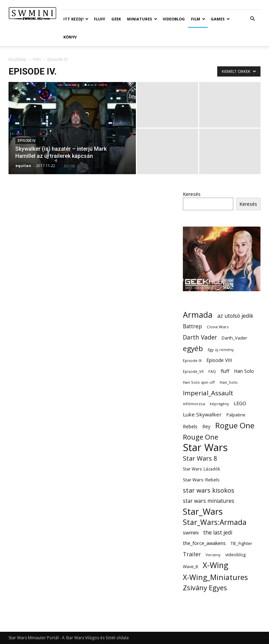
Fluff (100, 19)
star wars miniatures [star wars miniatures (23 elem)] (209, 501)
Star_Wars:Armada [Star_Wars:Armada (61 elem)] (215, 522)
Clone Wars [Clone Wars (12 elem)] (218, 327)
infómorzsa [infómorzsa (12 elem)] (194, 404)
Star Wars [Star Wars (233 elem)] (205, 448)
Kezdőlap (18, 59)
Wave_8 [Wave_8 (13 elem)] (190, 567)
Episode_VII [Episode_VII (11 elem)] (193, 371)
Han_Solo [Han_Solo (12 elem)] (229, 382)
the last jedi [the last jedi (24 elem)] (218, 533)
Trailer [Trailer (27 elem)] (192, 554)
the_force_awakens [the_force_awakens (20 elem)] (204, 543)
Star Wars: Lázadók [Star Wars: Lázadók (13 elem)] (201, 469)
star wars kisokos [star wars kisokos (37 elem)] (209, 490)
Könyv (70, 37)
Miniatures (142, 19)
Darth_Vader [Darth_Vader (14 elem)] (234, 338)
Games (220, 19)
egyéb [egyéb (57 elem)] (193, 349)
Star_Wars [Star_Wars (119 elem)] (203, 511)
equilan (23, 166)
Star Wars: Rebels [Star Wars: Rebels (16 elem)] (201, 480)
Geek (116, 19)
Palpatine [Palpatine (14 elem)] (236, 415)
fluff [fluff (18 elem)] (225, 371)
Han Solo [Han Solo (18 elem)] (244, 371)
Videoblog (174, 19)
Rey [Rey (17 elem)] (206, 426)
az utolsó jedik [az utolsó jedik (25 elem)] (235, 316)
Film (198, 19)
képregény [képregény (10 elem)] (219, 404)
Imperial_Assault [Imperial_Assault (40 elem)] (208, 393)
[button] (252, 19)
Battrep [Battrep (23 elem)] (192, 326)
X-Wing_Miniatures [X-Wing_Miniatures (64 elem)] (215, 577)
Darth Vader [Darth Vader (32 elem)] (200, 337)
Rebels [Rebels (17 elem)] (190, 426)
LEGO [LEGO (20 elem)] (240, 403)
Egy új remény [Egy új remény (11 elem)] (221, 350)
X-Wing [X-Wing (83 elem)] (215, 565)
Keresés (192, 194)
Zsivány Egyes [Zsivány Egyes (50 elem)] (205, 588)
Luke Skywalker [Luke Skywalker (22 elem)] (202, 414)
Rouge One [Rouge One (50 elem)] (201, 437)
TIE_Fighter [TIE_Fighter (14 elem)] (241, 543)
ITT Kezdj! (76, 19)
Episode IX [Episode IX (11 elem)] (192, 360)
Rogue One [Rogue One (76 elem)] (235, 425)
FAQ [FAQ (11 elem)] (212, 371)
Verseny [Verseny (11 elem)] (213, 555)
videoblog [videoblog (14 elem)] (235, 555)
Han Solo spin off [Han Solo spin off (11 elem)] (199, 382)
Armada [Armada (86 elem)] (198, 315)
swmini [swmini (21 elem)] (191, 532)
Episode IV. (27, 141)
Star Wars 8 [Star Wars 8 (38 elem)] (200, 458)
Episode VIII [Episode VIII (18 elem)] (219, 360)
